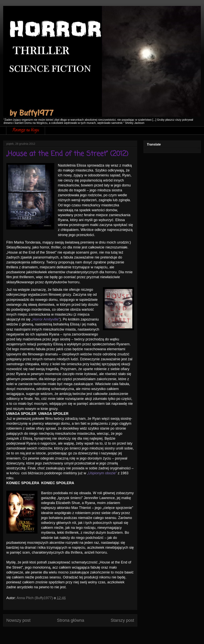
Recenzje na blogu (26, 130)
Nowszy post (18, 620)
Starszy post (122, 620)
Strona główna (71, 620)
